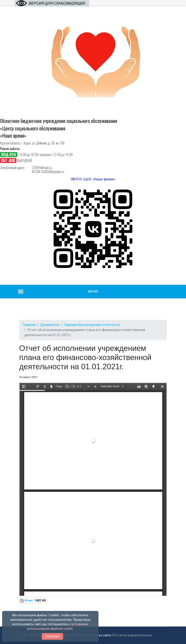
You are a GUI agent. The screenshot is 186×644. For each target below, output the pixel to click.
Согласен (52, 636)
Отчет (29, 601)
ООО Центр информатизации (132, 635)
